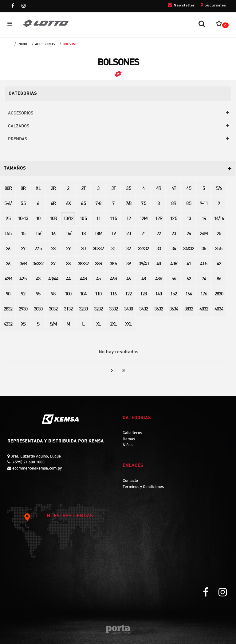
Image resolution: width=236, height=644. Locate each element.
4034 (219, 309)
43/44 (53, 279)
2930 (23, 309)
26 (8, 249)
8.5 (189, 204)
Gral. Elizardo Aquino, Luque (35, 457)
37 (53, 264)
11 (98, 219)
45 (98, 279)
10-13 (23, 219)
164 (189, 294)
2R (53, 189)
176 (204, 294)
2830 (219, 294)
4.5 (189, 189)
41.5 (204, 264)
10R (53, 219)
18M (98, 234)
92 (23, 294)
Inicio (22, 44)
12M (143, 219)
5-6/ (8, 204)
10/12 (68, 219)
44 (68, 279)
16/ (68, 234)
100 (68, 294)
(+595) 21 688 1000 (28, 462)
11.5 (113, 219)
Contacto (130, 481)
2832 (8, 309)
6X (68, 204)
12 (128, 219)
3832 (189, 309)
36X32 (38, 264)
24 (189, 234)
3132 (68, 309)
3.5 (128, 189)
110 (98, 294)
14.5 (8, 234)
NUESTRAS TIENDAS (58, 516)
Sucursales (213, 5)
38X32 (83, 264)
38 (68, 264)
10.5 (83, 219)
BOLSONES (71, 44)
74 (204, 279)
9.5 (8, 219)
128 (143, 294)
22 (159, 234)
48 (144, 279)
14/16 (219, 219)
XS (23, 324)
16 (53, 234)
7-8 (98, 204)
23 (174, 234)
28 (53, 249)
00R (8, 189)
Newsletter (181, 5)
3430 (128, 309)
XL (98, 324)
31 (113, 249)
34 (174, 249)
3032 (53, 309)
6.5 (83, 204)
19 (113, 234)
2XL (113, 324)
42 (219, 264)
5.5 (23, 204)
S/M (53, 324)
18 (83, 234)
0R (23, 189)
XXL (128, 324)
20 (128, 234)
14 (204, 219)
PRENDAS (18, 139)
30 (83, 249)
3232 (98, 309)
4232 (8, 324)
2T (83, 189)
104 (83, 294)
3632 (159, 309)
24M (204, 234)
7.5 (144, 204)
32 (128, 249)
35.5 (219, 249)
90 (8, 294)
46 (128, 279)
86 (219, 279)
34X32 (189, 249)
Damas (129, 439)
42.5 (23, 279)
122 (128, 294)
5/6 (219, 189)
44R (83, 279)
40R (174, 264)
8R (173, 204)
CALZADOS (19, 126)
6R (53, 204)
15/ (38, 234)
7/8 (128, 204)
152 (173, 294)
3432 (144, 309)
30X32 (98, 249)
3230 (83, 309)
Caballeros (132, 433)
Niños (128, 445)
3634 (174, 309)
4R (158, 189)
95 (38, 294)
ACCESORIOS (45, 44)
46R (113, 279)
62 (189, 279)
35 (204, 249)
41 (189, 264)
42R (8, 279)
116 (113, 294)
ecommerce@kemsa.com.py (37, 469)
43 (38, 279)
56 (174, 279)
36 (8, 264)
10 (38, 219)
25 (219, 234)
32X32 (143, 249)
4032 (204, 309)
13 (189, 219)
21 (144, 234)
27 (23, 249)
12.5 (173, 219)
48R (159, 279)
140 (158, 294)
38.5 (113, 264)
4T (174, 189)
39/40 (144, 264)
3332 (113, 309)
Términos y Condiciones (143, 487)
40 (159, 264)
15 (23, 234)
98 (53, 294)
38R (98, 264)
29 (68, 249)
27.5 (38, 249)
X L (38, 189)
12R (159, 219)
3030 (38, 309)
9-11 (204, 204)
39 (128, 264)
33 (159, 249)
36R (23, 264)
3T (113, 189)
